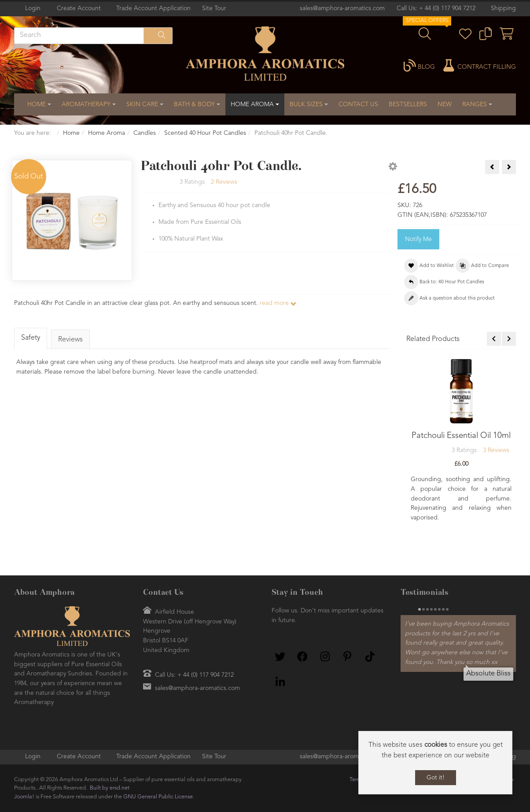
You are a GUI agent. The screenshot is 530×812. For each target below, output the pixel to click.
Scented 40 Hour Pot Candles (205, 133)
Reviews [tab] (71, 340)
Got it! (436, 778)
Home (71, 133)
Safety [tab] (31, 338)
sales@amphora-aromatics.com (342, 8)
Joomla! (24, 797)
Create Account (79, 8)
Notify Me (418, 239)
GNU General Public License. (159, 797)
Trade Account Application (153, 8)
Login (33, 8)
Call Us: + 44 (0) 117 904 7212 (436, 8)
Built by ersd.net (110, 788)
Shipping (503, 8)
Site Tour (214, 8)
